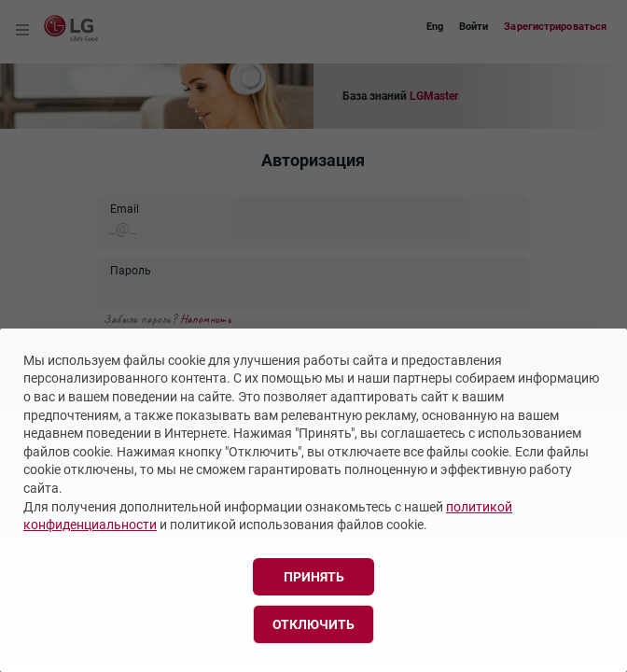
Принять (314, 577)
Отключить (313, 624)
